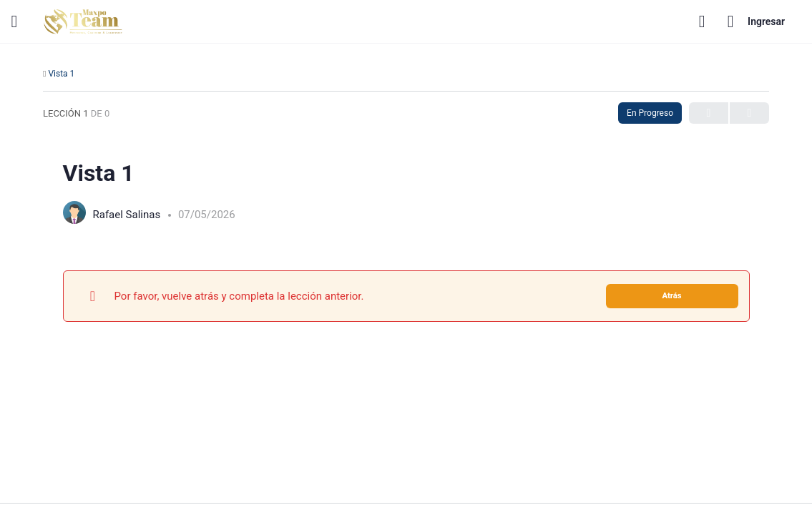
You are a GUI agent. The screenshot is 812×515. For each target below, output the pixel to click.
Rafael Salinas (128, 215)
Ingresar (756, 21)
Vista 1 (61, 74)
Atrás (671, 296)
